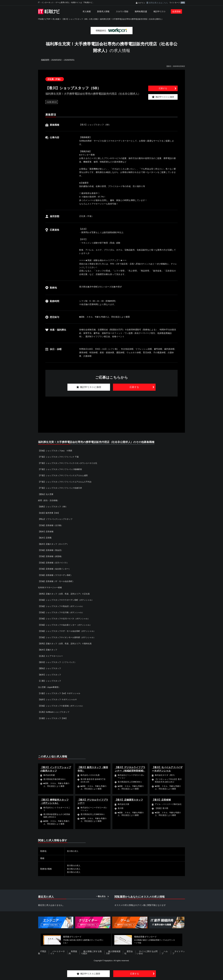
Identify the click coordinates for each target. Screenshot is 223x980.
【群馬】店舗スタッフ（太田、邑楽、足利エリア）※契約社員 (67, 643)
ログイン (142, 3)
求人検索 (87, 11)
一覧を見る (101, 896)
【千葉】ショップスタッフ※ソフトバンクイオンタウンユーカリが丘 (70, 463)
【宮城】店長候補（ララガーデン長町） (57, 575)
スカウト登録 (122, 11)
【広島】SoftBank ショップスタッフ (56, 712)
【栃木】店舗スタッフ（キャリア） (55, 544)
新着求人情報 (103, 11)
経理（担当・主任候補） (49, 500)
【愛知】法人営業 (46, 494)
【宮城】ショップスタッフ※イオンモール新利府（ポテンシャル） (69, 637)
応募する (163, 88)
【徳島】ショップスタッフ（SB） (54, 507)
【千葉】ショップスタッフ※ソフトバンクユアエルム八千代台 (67, 482)
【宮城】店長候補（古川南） (51, 525)
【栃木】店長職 (45, 538)
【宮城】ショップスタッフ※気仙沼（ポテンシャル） (63, 606)
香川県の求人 (73, 851)
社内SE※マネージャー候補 (51, 587)
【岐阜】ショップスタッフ (50, 675)
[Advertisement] (111, 411)
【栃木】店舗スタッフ (48, 650)
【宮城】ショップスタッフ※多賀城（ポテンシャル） (63, 706)
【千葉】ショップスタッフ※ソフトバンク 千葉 (60, 457)
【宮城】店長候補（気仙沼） (51, 550)
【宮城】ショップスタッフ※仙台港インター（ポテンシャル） (67, 625)
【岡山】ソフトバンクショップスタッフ (57, 519)
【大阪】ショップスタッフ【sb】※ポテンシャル (61, 693)
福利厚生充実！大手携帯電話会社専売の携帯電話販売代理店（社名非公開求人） (132, 19)
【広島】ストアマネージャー (51, 656)
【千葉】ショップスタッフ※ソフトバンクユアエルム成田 (65, 475)
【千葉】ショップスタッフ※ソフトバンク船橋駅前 (62, 469)
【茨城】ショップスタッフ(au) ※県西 (56, 451)
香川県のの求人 (74, 865)
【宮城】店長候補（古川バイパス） (55, 563)
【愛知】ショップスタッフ (50, 668)
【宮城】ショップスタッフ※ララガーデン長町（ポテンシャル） (68, 600)
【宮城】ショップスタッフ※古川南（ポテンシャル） (63, 612)
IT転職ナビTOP (44, 19)
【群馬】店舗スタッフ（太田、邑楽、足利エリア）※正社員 (66, 594)
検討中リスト (160, 11)
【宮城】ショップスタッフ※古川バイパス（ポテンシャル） (66, 619)
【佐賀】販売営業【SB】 (50, 513)
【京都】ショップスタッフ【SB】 (54, 718)
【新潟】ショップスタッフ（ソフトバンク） (59, 662)
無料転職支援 (141, 11)
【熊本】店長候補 (46, 531)
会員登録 (176, 11)
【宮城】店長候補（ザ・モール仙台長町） (58, 581)
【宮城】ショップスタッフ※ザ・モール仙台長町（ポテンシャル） (69, 631)
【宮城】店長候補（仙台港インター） (56, 569)
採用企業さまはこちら (158, 3)
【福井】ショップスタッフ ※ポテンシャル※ (59, 699)
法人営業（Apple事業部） (50, 687)
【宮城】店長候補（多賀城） (51, 556)
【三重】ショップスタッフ (50, 681)
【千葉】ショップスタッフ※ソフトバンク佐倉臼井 (62, 488)
